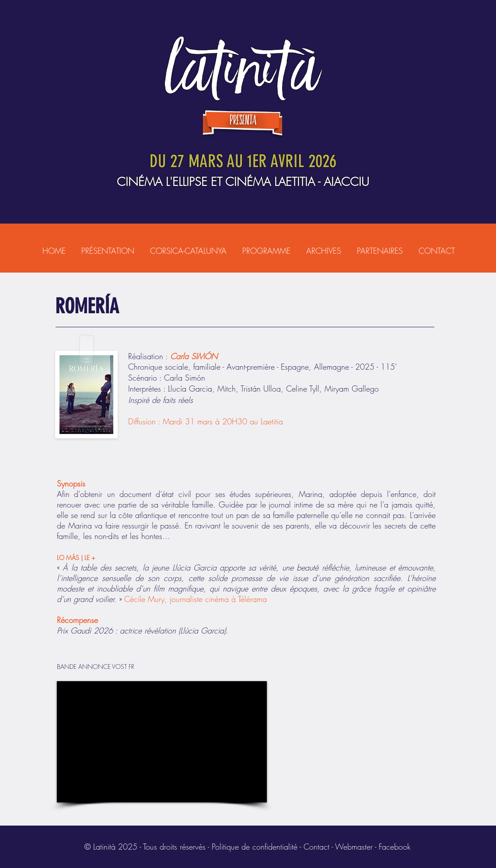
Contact (316, 847)
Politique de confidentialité (255, 847)
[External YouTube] (162, 742)
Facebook (395, 847)
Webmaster (354, 847)
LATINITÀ (243, 68)
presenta (243, 121)
